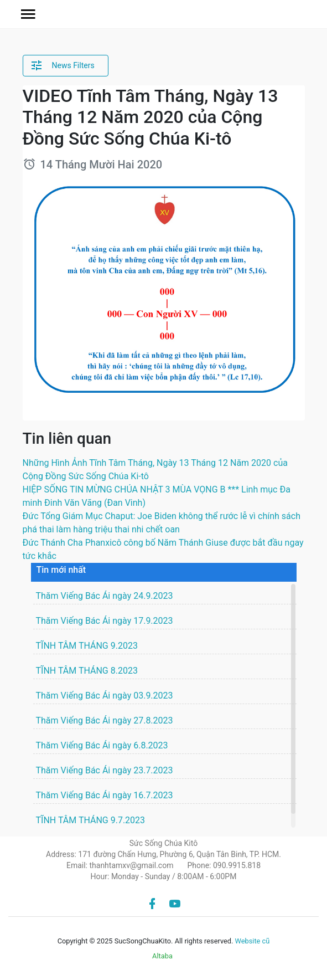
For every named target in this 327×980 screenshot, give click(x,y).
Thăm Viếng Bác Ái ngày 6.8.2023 (102, 745)
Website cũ (253, 941)
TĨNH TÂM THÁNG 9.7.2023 (91, 820)
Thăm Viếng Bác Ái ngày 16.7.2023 (105, 795)
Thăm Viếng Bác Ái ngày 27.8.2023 (105, 720)
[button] (28, 14)
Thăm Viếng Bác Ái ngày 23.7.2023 (105, 770)
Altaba (162, 956)
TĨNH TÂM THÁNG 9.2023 (87, 646)
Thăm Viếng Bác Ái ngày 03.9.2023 (105, 696)
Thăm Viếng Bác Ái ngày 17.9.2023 (105, 621)
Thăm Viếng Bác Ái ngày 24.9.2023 (105, 596)
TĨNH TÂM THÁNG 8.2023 (87, 671)
